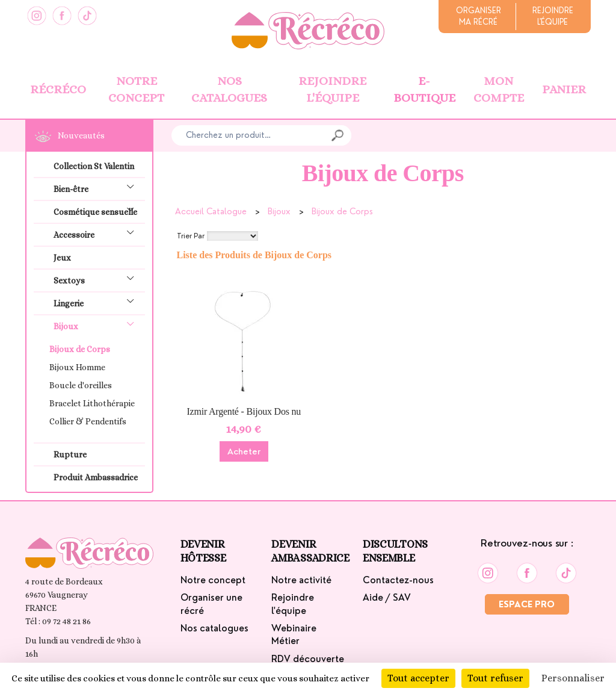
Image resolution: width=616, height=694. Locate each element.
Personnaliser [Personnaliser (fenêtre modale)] (573, 678)
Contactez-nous (398, 580)
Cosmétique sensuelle (98, 210)
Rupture (70, 454)
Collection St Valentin (94, 166)
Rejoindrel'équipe (553, 16)
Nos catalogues (229, 90)
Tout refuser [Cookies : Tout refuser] (495, 678)
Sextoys (98, 279)
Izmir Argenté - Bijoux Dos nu (244, 411)
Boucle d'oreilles (81, 385)
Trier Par (191, 236)
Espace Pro (527, 604)
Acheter (244, 451)
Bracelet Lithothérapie (92, 403)
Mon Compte (499, 90)
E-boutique (424, 90)
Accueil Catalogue (211, 211)
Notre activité (301, 580)
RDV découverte (308, 659)
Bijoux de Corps (80, 349)
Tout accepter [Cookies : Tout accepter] (418, 678)
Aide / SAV (387, 598)
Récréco (58, 89)
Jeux (62, 258)
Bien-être (98, 187)
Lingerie (98, 302)
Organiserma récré (479, 16)
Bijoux (98, 325)
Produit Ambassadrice (96, 477)
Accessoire (98, 233)
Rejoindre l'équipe (332, 90)
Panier (564, 89)
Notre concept (136, 90)
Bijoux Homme (77, 367)
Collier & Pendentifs (88, 421)
